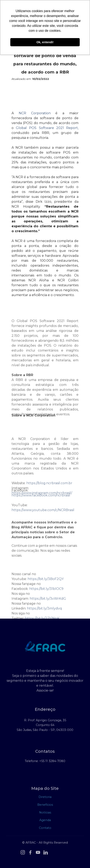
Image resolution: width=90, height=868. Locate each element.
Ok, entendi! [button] (45, 42)
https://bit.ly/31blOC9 (46, 600)
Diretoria (45, 798)
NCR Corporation (35, 113)
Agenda (45, 821)
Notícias (45, 813)
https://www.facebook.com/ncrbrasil (41, 498)
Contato (45, 829)
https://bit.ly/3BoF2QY (46, 590)
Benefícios (45, 806)
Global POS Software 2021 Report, (47, 128)
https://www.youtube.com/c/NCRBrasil (43, 513)
